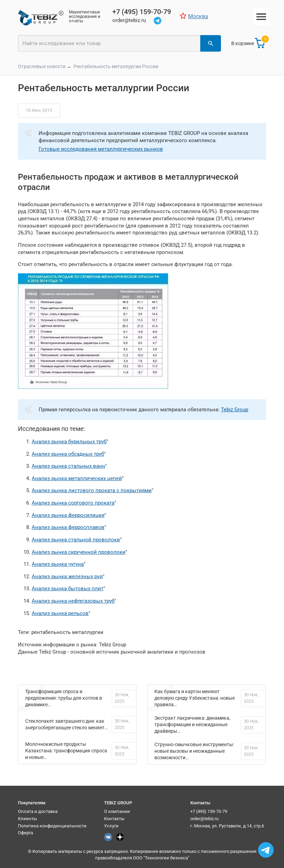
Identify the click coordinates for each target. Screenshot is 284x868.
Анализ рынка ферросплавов (68, 527)
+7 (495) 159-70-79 (209, 811)
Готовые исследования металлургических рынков (101, 149)
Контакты (114, 819)
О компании (117, 811)
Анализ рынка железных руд (67, 576)
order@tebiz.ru (204, 819)
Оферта (26, 833)
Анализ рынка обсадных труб (68, 454)
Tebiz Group (235, 410)
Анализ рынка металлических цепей (77, 478)
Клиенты (27, 819)
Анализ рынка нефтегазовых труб (73, 601)
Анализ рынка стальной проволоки (76, 540)
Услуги (111, 826)
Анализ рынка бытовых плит (68, 589)
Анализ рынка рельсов (60, 613)
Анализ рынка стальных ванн (68, 466)
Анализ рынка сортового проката (73, 503)
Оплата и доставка (38, 811)
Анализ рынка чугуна (58, 564)
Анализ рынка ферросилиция (68, 515)
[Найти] (211, 43)
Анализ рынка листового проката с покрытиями (92, 490)
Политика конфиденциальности (52, 826)
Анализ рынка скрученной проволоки (79, 552)
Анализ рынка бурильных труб (69, 442)
